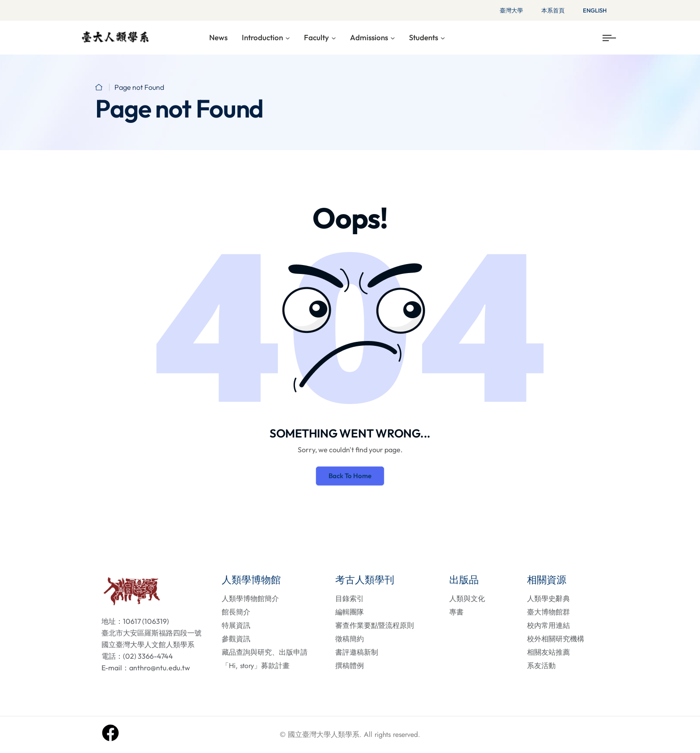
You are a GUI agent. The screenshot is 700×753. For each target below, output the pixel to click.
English (595, 10)
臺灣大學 (511, 10)
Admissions (369, 37)
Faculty (316, 37)
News (218, 37)
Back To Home (350, 476)
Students (424, 37)
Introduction (262, 37)
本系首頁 (553, 10)
